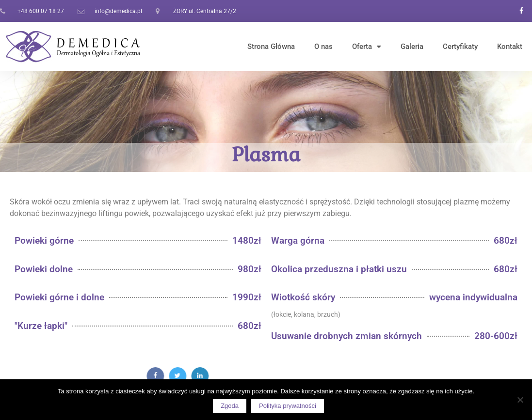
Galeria (412, 47)
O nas (323, 47)
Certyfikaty (460, 47)
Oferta (367, 47)
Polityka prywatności (288, 406)
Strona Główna (271, 47)
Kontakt (510, 47)
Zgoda (230, 406)
